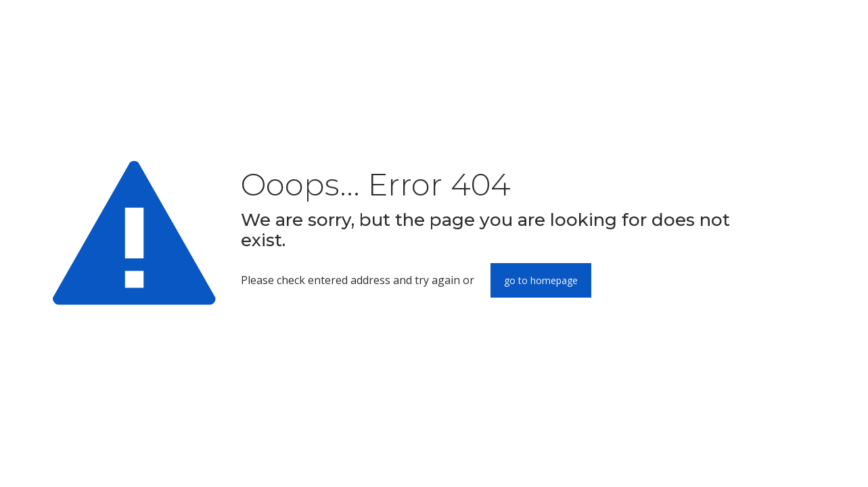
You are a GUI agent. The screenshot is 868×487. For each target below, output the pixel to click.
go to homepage (541, 280)
